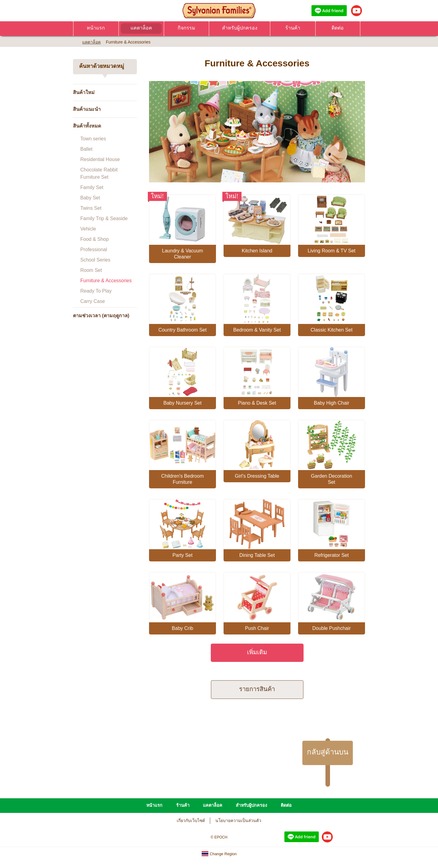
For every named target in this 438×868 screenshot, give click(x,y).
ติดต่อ (338, 28)
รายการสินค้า (257, 689)
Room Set (91, 270)
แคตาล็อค (141, 28)
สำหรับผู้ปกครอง (240, 28)
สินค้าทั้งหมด (87, 126)
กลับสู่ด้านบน (328, 752)
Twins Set (91, 208)
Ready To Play (96, 291)
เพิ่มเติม (257, 652)
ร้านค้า (293, 28)
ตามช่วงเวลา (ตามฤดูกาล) (101, 316)
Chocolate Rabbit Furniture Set (99, 173)
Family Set (92, 187)
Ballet (86, 149)
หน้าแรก (96, 28)
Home (75, 41)
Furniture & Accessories (106, 281)
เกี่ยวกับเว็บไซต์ (191, 821)
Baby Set (90, 198)
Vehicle (88, 229)
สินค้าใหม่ (84, 92)
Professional (94, 250)
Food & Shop (94, 239)
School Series (95, 260)
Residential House (100, 159)
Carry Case (93, 301)
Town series (93, 139)
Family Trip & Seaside (104, 218)
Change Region (219, 854)
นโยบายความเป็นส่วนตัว (238, 821)
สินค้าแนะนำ (87, 109)
